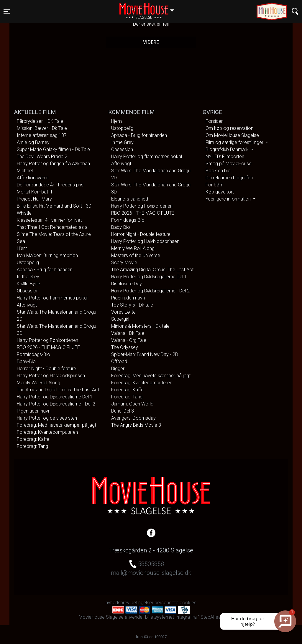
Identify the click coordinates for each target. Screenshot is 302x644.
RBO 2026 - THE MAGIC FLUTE (48, 347)
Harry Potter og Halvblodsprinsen (51, 376)
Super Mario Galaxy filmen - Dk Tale (53, 149)
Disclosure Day (127, 284)
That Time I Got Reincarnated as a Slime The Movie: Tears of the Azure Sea (54, 234)
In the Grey (28, 277)
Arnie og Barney (33, 142)
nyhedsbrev (118, 603)
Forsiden (215, 121)
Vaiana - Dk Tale (128, 333)
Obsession (28, 291)
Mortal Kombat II (35, 192)
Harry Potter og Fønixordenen (47, 340)
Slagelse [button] (150, 8)
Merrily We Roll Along (38, 383)
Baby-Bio (26, 361)
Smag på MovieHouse (229, 164)
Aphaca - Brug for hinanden (45, 270)
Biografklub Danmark (228, 149)
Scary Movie (124, 263)
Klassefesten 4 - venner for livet (49, 220)
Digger (118, 369)
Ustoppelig (28, 263)
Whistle (24, 213)
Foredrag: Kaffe (33, 439)
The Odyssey (125, 347)
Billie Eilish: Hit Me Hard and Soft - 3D (54, 206)
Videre (151, 42)
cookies (188, 603)
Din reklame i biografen (229, 178)
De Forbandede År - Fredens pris (50, 185)
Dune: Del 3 (123, 411)
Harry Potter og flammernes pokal (52, 298)
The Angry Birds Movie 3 (136, 425)
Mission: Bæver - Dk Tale (42, 128)
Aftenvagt (27, 305)
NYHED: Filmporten (225, 157)
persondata (166, 603)
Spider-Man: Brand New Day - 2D (145, 354)
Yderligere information (229, 199)
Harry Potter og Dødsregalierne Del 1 (55, 397)
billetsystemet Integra (168, 617)
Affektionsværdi (33, 178)
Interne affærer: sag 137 (42, 135)
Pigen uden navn (34, 411)
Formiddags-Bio (33, 354)
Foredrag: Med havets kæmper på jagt (56, 425)
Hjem (22, 248)
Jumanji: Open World (132, 404)
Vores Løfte (123, 312)
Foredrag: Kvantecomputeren (47, 432)
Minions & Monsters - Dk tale (140, 326)
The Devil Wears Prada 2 (42, 157)
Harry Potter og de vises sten (47, 418)
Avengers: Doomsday (133, 418)
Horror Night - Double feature (46, 369)
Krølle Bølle (28, 284)
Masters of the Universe (136, 255)
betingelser (142, 603)
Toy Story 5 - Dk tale (132, 305)
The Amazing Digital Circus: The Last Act (58, 390)
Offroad (119, 361)
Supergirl (120, 319)
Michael (25, 171)
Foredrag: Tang (32, 446)
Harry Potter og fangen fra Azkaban (53, 164)
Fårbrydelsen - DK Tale (40, 121)
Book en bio (218, 171)
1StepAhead (211, 617)
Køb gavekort (220, 192)
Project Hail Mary (34, 199)
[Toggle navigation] (7, 11)
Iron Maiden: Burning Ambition (47, 255)
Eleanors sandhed (130, 199)
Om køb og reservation (229, 128)
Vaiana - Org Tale (129, 340)
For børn (214, 185)
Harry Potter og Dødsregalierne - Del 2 (56, 404)
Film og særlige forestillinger (235, 142)
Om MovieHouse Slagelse (232, 135)
